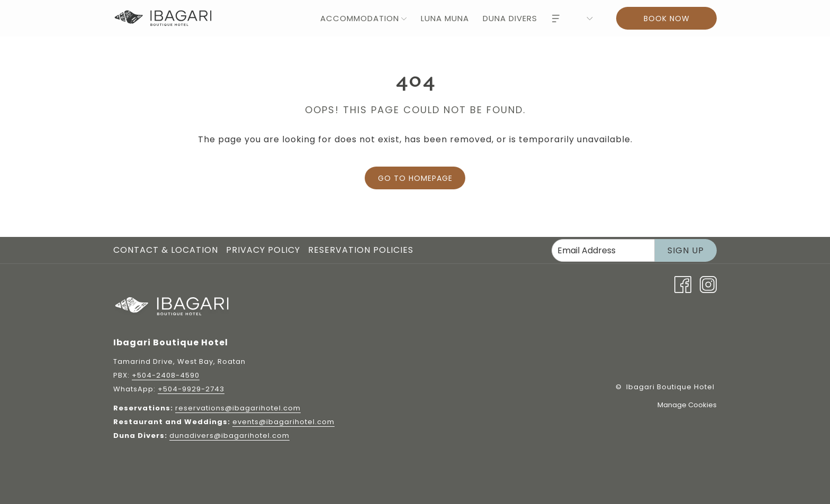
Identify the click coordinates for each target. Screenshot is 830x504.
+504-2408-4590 (166, 375)
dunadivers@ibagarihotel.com (229, 436)
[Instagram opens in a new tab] (708, 284)
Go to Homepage (415, 178)
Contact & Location (166, 250)
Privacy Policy (263, 250)
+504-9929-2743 (191, 389)
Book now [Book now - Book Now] (667, 19)
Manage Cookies (687, 405)
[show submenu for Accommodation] (404, 18)
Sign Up (686, 250)
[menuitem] (358, 18)
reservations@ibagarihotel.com (238, 408)
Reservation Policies (361, 250)
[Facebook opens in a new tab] (683, 284)
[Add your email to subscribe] (603, 250)
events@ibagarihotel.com (283, 422)
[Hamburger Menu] (556, 18)
